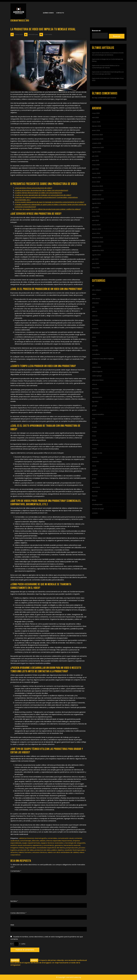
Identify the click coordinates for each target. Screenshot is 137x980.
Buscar (117, 36)
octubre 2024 (97, 195)
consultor (95, 350)
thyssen (95, 496)
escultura (95, 393)
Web (12, 925)
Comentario (16, 871)
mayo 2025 (96, 165)
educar (95, 384)
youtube (95, 513)
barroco (95, 324)
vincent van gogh (98, 509)
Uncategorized (97, 504)
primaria (95, 483)
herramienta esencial (72, 845)
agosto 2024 (96, 203)
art (93, 286)
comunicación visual (66, 838)
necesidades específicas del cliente (51, 848)
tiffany (94, 500)
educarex (95, 389)
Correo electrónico (18, 913)
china (94, 337)
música (95, 457)
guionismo (59, 845)
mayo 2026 (96, 113)
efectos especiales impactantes (59, 841)
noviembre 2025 (98, 139)
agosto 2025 (96, 152)
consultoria (96, 354)
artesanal (95, 303)
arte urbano (96, 299)
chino (94, 341)
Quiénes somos (48, 13)
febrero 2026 (96, 126)
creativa (95, 363)
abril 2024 (95, 220)
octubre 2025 (97, 143)
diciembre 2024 (97, 186)
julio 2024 (95, 208)
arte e (94, 294)
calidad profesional (26, 838)
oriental (95, 470)
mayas (94, 432)
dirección (36, 841)
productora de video (43, 850)
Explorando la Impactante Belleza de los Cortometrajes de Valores (106, 67)
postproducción (72, 848)
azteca (94, 311)
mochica (95, 444)
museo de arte (97, 453)
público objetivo (58, 850)
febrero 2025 (96, 178)
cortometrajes (26, 841)
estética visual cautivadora (21, 845)
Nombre (14, 901)
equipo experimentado (31, 843)
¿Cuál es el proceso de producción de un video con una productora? (41, 190)
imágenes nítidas (17, 848)
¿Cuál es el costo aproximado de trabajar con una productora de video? (43, 195)
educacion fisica (98, 380)
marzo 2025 (96, 173)
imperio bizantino (98, 414)
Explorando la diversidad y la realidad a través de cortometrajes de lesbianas (108, 54)
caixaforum (96, 333)
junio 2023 (95, 263)
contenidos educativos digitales (103, 359)
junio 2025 (95, 160)
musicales (96, 462)
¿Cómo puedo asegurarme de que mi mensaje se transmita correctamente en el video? (49, 202)
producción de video (26, 850)
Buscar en (96, 31)
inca (93, 419)
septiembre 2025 (98, 148)
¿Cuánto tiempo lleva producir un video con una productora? (38, 193)
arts (93, 307)
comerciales (52, 838)
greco (94, 410)
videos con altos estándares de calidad (63, 852)
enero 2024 (96, 233)
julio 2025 (95, 156)
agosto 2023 (96, 255)
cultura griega (97, 376)
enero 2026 (96, 130)
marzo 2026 (96, 122)
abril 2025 (95, 169)
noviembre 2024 (98, 190)
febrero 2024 (97, 229)
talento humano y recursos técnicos (33, 852)
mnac (94, 436)
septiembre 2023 (98, 250)
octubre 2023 (97, 246)
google (95, 406)
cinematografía (40, 838)
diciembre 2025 (97, 135)
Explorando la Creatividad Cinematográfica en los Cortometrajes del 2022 (108, 73)
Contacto (60, 13)
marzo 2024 (96, 225)
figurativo (95, 402)
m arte (94, 427)
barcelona (96, 320)
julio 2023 (95, 259)
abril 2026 (95, 118)
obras (94, 466)
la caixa (95, 423)
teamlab (95, 492)
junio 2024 (96, 212)
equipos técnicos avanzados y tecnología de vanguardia (63, 843)
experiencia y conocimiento (43, 845)
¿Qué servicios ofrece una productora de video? (33, 188)
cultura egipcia (97, 371)
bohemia (95, 329)
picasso (95, 474)
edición (43, 841)
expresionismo (97, 397)
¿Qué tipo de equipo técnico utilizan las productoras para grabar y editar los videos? (48, 209)
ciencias (95, 346)
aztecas (95, 316)
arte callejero (97, 290)
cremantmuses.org (20, 21)
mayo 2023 (96, 268)
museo (94, 449)
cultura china (96, 367)
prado (94, 479)
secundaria (96, 487)
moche (94, 440)
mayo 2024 (96, 216)
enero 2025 (96, 182)
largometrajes (30, 848)
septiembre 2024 (98, 199)
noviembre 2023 (98, 242)
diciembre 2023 (97, 238)
